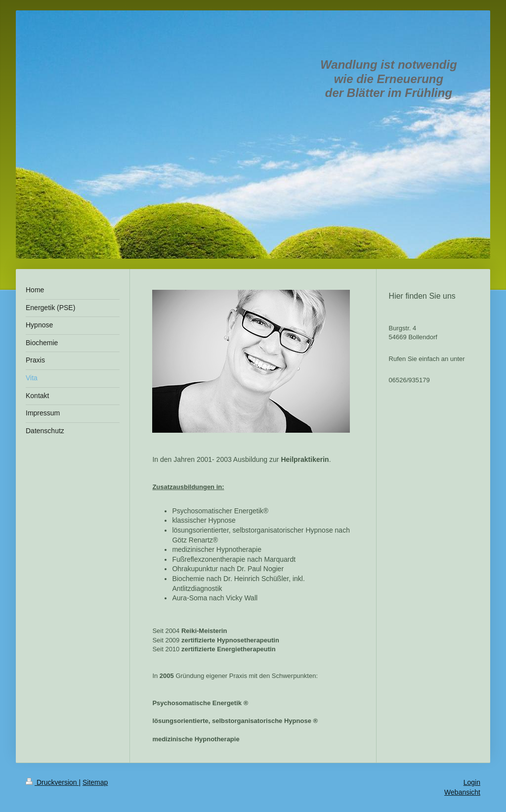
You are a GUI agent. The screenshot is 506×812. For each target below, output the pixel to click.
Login (472, 782)
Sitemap (95, 782)
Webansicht (462, 792)
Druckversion (52, 782)
